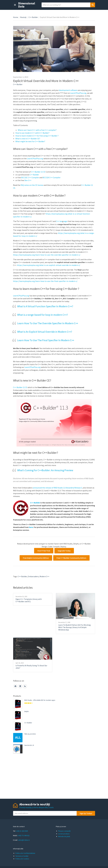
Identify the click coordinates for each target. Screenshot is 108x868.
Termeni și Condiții (22, 855)
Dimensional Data (27, 5)
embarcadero (33, 576)
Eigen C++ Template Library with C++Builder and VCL (29, 600)
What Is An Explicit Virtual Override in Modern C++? (45, 331)
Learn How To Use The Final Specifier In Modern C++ (46, 340)
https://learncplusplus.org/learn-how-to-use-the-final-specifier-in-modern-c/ (45, 280)
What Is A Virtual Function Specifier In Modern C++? (45, 306)
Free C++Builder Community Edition (71, 557)
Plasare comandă (64, 830)
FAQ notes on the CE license (32, 185)
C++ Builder (33, 17)
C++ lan (59, 221)
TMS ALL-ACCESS (30, 733)
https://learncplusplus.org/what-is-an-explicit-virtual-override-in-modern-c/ (49, 264)
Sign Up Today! (86, 813)
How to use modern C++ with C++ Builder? (32, 133)
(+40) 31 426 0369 (22, 830)
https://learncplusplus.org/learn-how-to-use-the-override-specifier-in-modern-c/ (47, 254)
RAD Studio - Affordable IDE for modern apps (40, 699)
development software (68, 90)
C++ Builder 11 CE (38, 172)
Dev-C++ (28, 180)
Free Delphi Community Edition (36, 557)
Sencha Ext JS (29, 745)
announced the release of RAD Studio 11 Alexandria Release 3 (58, 487)
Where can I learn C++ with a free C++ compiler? (37, 130)
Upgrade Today (64, 550)
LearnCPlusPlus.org (78, 93)
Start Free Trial (44, 550)
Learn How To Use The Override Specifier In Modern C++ (48, 323)
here (31, 526)
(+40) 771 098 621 (24, 835)
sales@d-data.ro (24, 839)
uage (65, 221)
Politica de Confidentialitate (25, 852)
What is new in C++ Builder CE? (28, 138)
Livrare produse (64, 833)
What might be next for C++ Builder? (30, 141)
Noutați (23, 17)
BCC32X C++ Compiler (52, 177)
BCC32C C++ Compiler (30, 177)
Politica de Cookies (22, 858)
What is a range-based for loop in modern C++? (42, 314)
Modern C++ (44, 576)
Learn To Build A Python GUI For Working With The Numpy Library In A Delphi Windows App (75, 627)
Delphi (26, 711)
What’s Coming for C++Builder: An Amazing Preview (45, 470)
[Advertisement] (54, 775)
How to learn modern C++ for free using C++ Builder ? (37, 135)
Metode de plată (64, 836)
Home (16, 17)
